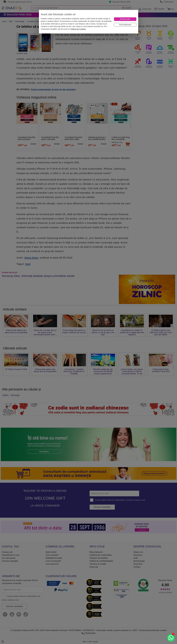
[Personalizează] (125, 25)
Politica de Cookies (78, 29)
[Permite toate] (125, 19)
